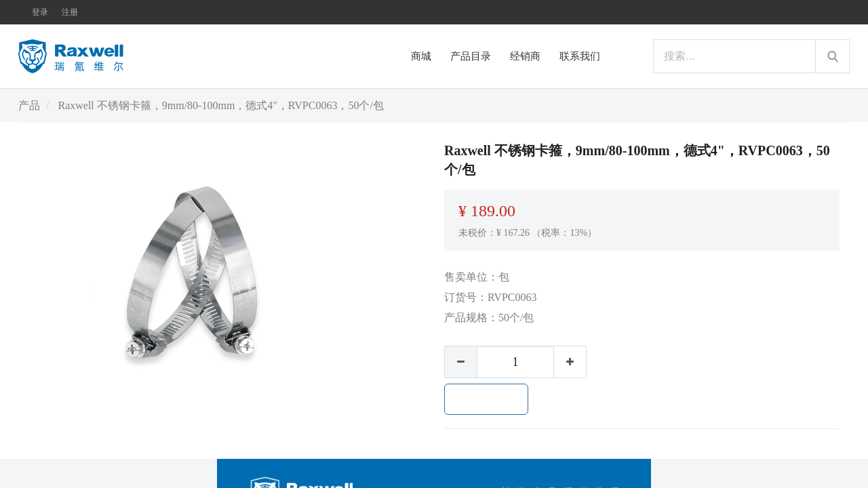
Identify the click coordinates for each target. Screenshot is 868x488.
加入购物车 (486, 399)
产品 (29, 105)
